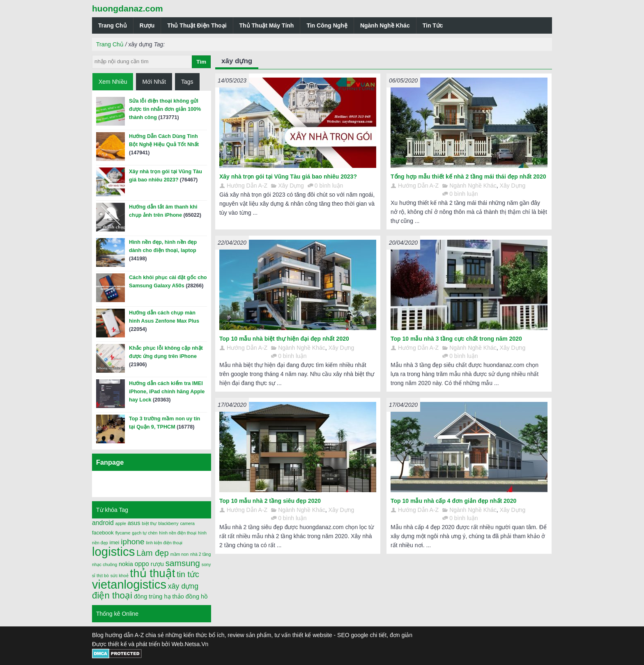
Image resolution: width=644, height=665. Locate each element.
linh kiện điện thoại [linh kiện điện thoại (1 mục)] (164, 543)
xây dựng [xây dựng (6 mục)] (183, 586)
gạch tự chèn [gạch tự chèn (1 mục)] (145, 533)
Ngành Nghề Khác (385, 25)
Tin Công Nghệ (327, 25)
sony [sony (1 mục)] (206, 564)
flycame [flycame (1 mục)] (123, 533)
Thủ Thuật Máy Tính (267, 25)
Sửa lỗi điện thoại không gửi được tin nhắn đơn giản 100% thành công (165, 109)
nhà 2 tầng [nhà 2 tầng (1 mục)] (200, 554)
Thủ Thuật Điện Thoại (197, 25)
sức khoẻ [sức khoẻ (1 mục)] (120, 576)
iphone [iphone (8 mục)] (132, 542)
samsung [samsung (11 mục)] (183, 563)
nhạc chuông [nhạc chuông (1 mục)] (105, 564)
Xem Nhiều (113, 82)
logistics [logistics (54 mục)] (113, 551)
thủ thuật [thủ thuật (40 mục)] (153, 573)
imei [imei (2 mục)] (115, 542)
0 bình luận (329, 186)
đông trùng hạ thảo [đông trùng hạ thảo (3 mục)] (159, 596)
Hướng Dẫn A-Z (247, 186)
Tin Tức (433, 25)
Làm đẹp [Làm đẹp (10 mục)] (153, 553)
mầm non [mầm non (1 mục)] (180, 554)
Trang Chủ (113, 25)
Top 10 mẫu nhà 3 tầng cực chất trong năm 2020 (456, 339)
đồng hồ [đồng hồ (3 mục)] (197, 596)
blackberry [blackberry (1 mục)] (168, 523)
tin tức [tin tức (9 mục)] (188, 574)
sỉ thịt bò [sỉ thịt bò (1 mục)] (100, 576)
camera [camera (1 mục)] (187, 523)
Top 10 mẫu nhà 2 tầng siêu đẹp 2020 (270, 501)
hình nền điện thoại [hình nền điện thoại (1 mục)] (178, 533)
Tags (187, 82)
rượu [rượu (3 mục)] (157, 564)
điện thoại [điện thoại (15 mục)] (112, 595)
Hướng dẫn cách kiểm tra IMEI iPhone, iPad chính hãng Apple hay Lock (167, 392)
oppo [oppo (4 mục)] (142, 564)
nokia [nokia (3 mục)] (126, 564)
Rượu (147, 25)
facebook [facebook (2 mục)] (103, 533)
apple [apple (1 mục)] (121, 523)
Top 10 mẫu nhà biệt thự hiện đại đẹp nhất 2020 (284, 339)
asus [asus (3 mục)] (134, 523)
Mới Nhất (154, 82)
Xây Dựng (291, 186)
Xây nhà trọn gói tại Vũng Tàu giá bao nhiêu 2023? (288, 177)
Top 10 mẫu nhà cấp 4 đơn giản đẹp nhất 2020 (453, 501)
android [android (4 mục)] (103, 523)
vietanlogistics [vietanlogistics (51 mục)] (129, 585)
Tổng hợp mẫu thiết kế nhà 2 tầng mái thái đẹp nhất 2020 (468, 177)
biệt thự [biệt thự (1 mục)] (149, 523)
